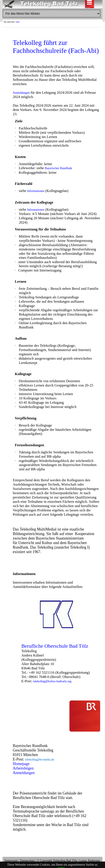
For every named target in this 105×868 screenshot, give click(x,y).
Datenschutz (27, 861)
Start (18, 22)
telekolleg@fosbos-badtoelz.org (52, 681)
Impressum (11, 861)
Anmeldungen (22, 93)
